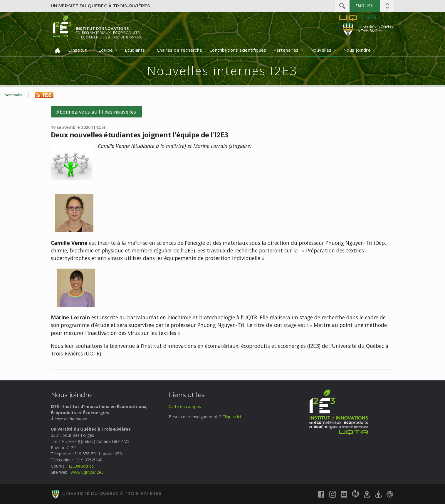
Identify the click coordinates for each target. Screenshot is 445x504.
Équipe (106, 50)
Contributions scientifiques (238, 50)
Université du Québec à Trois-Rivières (100, 6)
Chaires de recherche (180, 50)
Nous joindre (357, 50)
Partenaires (286, 50)
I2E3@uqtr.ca (81, 466)
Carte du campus (185, 406)
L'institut (78, 50)
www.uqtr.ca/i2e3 (87, 472)
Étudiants (135, 50)
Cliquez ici (232, 417)
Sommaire (14, 95)
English (365, 6)
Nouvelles (321, 50)
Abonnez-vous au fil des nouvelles (96, 112)
